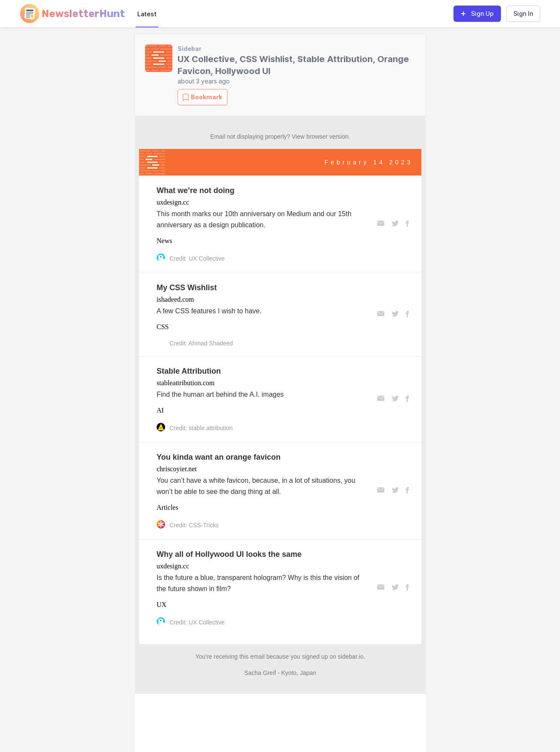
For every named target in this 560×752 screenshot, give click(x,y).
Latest (147, 14)
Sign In (523, 13)
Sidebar (190, 49)
